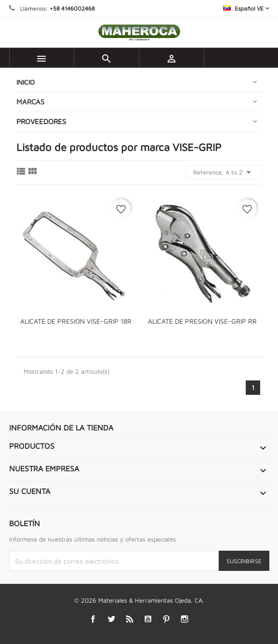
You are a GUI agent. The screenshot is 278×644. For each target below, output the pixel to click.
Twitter (111, 619)
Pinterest (166, 619)
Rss (129, 619)
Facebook (93, 619)
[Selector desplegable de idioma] (246, 8)
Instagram (184, 619)
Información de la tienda (61, 428)
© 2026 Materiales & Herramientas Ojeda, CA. (139, 600)
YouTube (148, 619)
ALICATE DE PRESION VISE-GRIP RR (202, 321)
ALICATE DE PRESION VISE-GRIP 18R (76, 321)
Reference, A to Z (224, 172)
